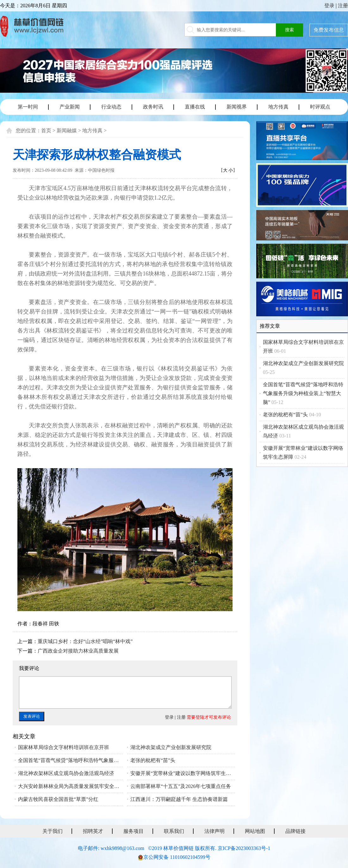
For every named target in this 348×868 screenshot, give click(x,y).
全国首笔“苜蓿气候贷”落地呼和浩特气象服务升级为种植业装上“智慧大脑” (70, 760)
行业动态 (111, 107)
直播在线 (195, 107)
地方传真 (278, 107)
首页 (46, 130)
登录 (329, 6)
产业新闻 (70, 107)
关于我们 (53, 831)
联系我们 (174, 831)
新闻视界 (237, 107)
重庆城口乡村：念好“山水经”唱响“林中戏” (85, 641)
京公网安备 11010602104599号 (177, 857)
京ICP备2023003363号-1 (244, 848)
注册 (343, 6)
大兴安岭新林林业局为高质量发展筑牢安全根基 (70, 786)
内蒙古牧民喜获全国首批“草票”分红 (58, 799)
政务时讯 (153, 107)
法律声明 (214, 831)
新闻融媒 (67, 130)
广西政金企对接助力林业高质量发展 (78, 651)
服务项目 (134, 831)
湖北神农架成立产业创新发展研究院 (171, 747)
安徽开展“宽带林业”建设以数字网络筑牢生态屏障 (183, 773)
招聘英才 (93, 831)
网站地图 (255, 831)
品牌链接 (295, 831)
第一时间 (28, 107)
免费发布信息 (329, 30)
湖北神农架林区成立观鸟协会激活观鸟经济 (66, 773)
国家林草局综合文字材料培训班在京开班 (64, 747)
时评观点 (320, 107)
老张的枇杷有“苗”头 (153, 760)
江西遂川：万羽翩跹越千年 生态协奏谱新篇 (179, 799)
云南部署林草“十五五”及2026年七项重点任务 (181, 786)
